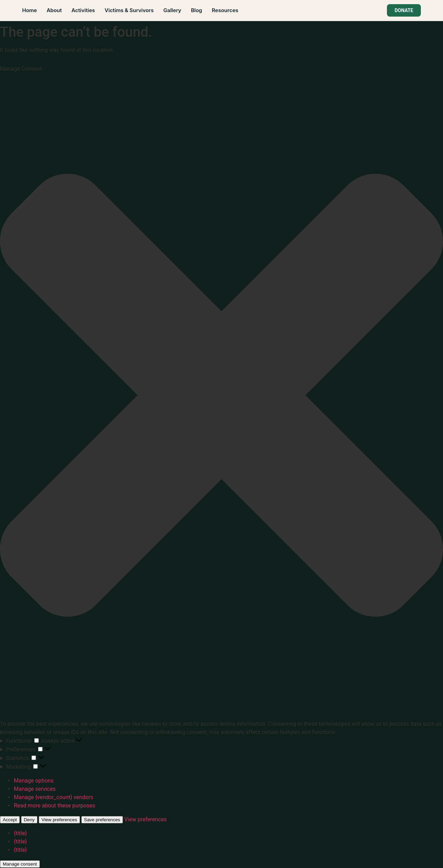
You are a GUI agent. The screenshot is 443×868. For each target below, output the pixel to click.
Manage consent (20, 864)
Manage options (34, 781)
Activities (83, 10)
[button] (221, 396)
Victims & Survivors (129, 10)
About (54, 10)
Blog (197, 10)
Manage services (35, 789)
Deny (29, 820)
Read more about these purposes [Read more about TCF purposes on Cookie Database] (55, 806)
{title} (20, 833)
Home (30, 10)
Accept (10, 820)
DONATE (404, 10)
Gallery (172, 10)
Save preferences (102, 820)
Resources (225, 10)
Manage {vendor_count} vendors (53, 797)
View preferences (59, 820)
